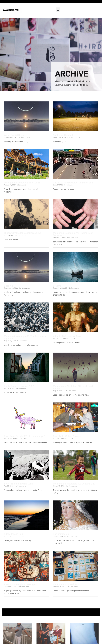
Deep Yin (9, 286)
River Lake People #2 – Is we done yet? (25, 436)
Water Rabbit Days (14, 135)
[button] (58, 10)
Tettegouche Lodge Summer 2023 (22, 183)
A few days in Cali (13, 534)
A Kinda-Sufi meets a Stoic (67, 336)
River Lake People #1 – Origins (20, 584)
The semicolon (61, 534)
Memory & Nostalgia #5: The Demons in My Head (25, 337)
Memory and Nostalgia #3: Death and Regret (73, 387)
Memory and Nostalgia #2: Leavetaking (74, 484)
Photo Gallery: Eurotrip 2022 (19, 386)
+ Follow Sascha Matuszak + (51, 612)
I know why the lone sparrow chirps (22, 233)
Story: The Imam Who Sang (18, 484)
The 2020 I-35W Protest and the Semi (73, 183)
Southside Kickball (63, 135)
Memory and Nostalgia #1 (67, 584)
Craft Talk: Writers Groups (67, 436)
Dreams (57, 286)
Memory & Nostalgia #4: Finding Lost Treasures (73, 234)
